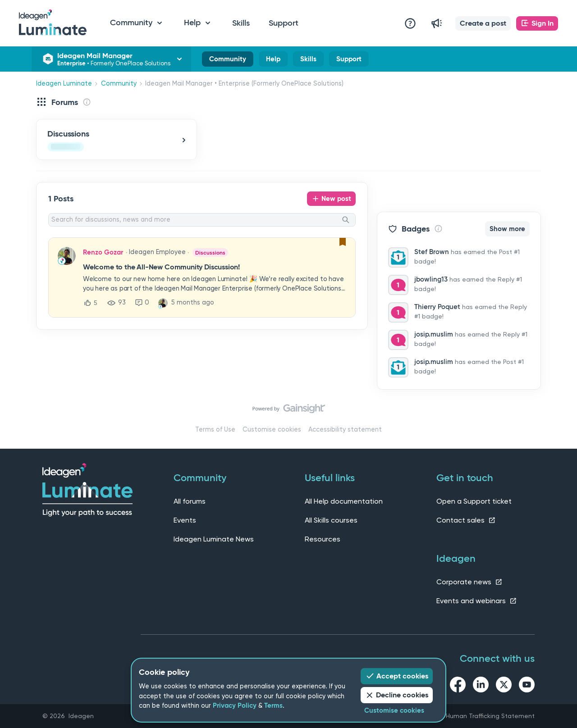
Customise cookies (272, 430)
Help (273, 61)
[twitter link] (504, 686)
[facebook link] (458, 686)
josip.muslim (434, 334)
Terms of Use (215, 430)
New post (336, 199)
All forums (190, 501)
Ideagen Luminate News (214, 539)
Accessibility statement (345, 430)
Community (228, 61)
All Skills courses (331, 520)
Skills (241, 23)
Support (284, 23)
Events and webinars (477, 601)
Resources (323, 539)
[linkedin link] (481, 686)
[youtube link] (527, 686)
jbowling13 (431, 279)
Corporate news (469, 582)
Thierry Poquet (437, 307)
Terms (273, 705)
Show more (507, 229)
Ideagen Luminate (64, 84)
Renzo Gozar (103, 252)
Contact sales (466, 520)
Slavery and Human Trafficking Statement (472, 716)
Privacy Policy (235, 705)
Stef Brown (432, 252)
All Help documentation (344, 501)
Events (185, 520)
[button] (483, 23)
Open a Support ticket (474, 501)
